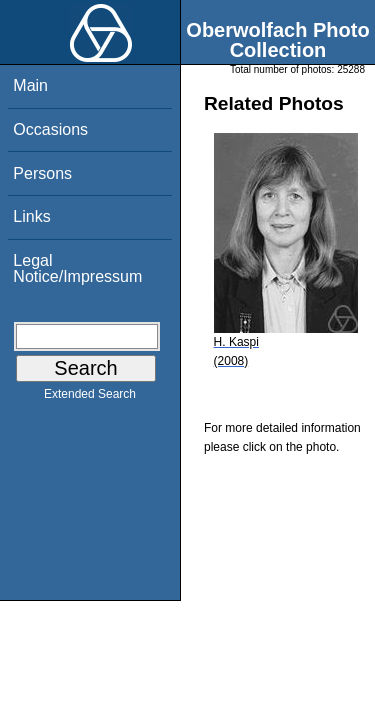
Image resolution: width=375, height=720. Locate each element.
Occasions (50, 129)
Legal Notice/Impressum (77, 268)
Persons (42, 173)
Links (31, 216)
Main (30, 85)
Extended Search (90, 398)
